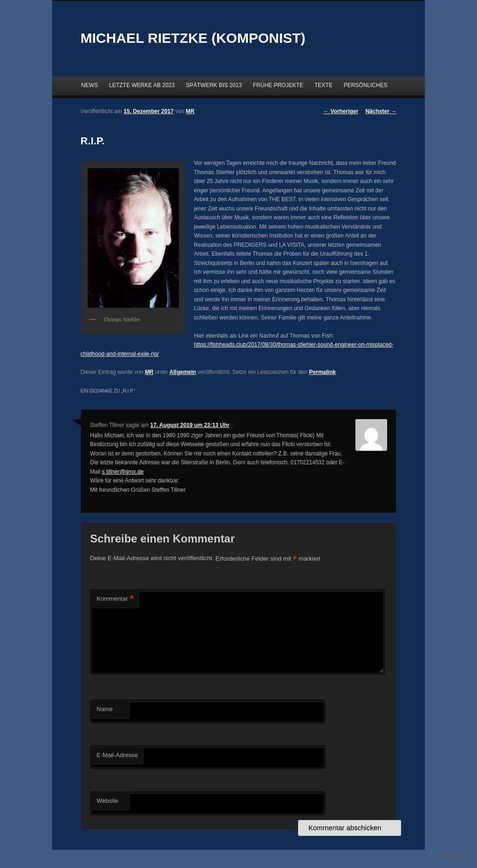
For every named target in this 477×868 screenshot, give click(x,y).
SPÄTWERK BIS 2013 (214, 85)
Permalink (323, 372)
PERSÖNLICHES (366, 85)
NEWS (89, 85)
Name (105, 709)
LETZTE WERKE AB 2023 (142, 85)
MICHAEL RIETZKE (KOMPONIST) (193, 38)
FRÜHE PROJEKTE (278, 85)
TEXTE (324, 85)
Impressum (452, 854)
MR (149, 372)
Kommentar (115, 599)
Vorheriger (341, 111)
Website (107, 801)
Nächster (381, 111)
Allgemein (183, 372)
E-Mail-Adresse (117, 755)
